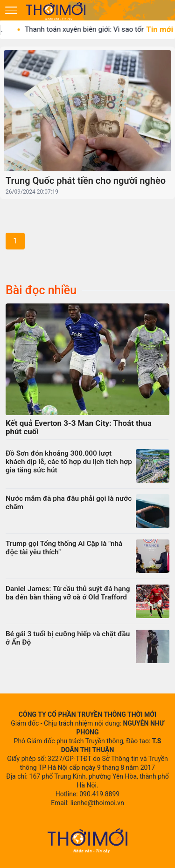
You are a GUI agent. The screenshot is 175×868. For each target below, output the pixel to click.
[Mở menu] (11, 10)
